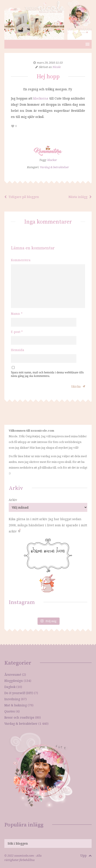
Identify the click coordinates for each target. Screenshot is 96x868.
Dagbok (10, 687)
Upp (86, 855)
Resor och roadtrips (19, 717)
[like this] (13, 126)
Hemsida (18, 350)
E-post (17, 332)
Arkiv (13, 500)
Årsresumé (13, 675)
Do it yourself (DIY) (19, 693)
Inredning (12, 699)
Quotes (10, 711)
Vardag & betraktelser (54, 167)
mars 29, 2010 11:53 (50, 63)
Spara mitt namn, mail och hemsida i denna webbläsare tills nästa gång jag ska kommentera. (47, 374)
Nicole (57, 67)
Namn (17, 314)
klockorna (41, 98)
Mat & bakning (16, 705)
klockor (52, 160)
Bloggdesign (14, 681)
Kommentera (21, 260)
